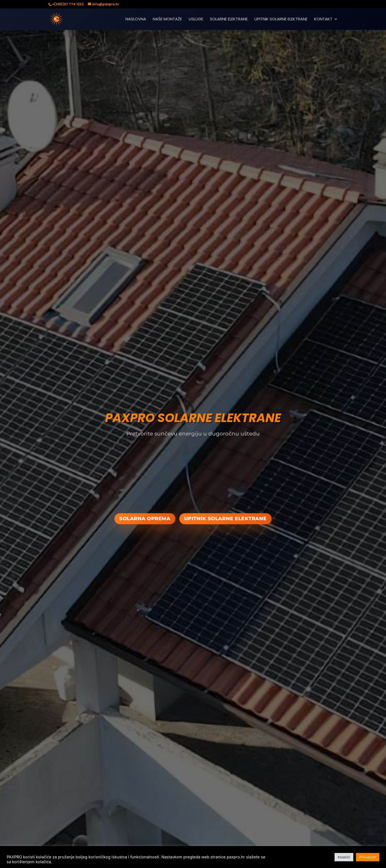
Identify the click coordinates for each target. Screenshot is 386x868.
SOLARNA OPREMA (145, 519)
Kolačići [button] (344, 857)
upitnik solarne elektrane (226, 519)
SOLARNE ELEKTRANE (229, 19)
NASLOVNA (136, 19)
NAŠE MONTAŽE (167, 19)
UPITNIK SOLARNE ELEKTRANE (281, 19)
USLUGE (196, 19)
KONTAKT (323, 19)
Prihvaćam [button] (368, 857)
